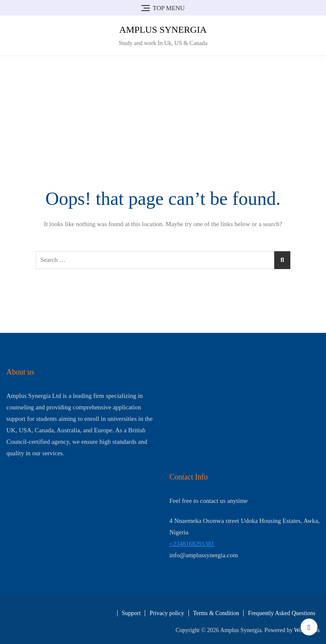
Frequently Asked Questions (282, 613)
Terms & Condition (216, 613)
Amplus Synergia (163, 30)
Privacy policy (167, 613)
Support (131, 613)
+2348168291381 (192, 544)
